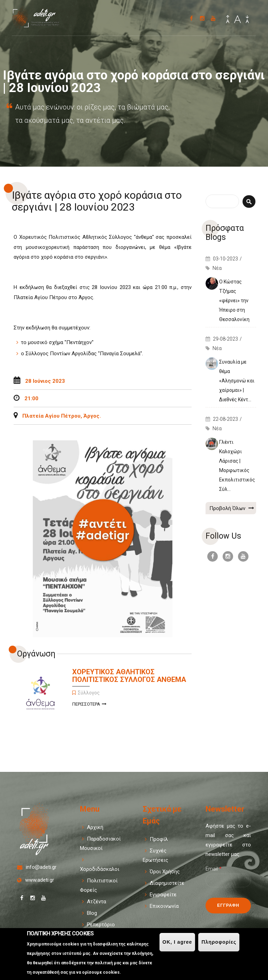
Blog (92, 913)
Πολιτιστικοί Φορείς (99, 885)
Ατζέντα (96, 902)
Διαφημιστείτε (167, 883)
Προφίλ (159, 839)
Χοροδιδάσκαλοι (100, 869)
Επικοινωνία (164, 906)
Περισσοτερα (89, 705)
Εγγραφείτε (163, 895)
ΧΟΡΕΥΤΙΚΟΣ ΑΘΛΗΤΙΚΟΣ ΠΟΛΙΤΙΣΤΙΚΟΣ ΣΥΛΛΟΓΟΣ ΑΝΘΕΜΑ (129, 676)
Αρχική (95, 827)
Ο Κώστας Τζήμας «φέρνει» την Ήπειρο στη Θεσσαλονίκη (234, 301)
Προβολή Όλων (232, 508)
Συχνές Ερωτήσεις (155, 855)
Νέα (217, 268)
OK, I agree (177, 942)
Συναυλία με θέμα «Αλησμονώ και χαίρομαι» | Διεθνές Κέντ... (237, 381)
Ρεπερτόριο (101, 925)
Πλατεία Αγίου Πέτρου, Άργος (61, 416)
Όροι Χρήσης (165, 872)
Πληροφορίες (219, 942)
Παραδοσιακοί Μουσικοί (100, 844)
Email (214, 869)
